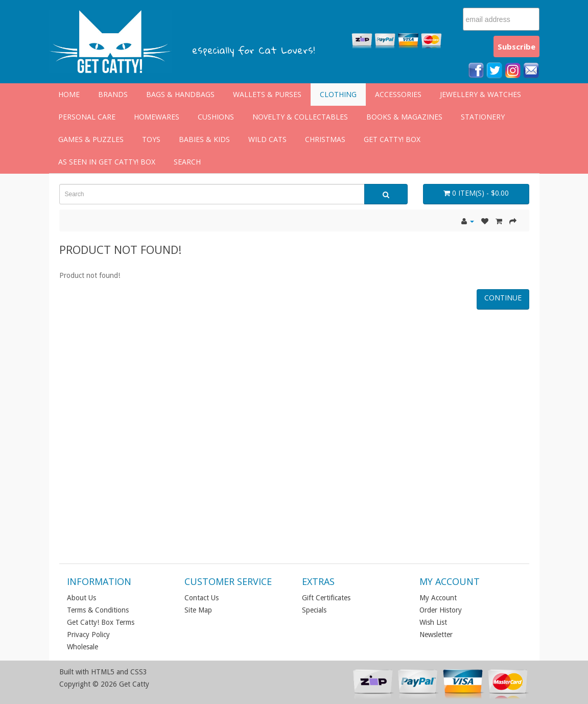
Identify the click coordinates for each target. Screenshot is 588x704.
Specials (314, 610)
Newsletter (436, 635)
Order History (441, 610)
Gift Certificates (326, 598)
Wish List (433, 622)
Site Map (198, 610)
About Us (81, 598)
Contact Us (202, 598)
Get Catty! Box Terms (101, 622)
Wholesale (83, 647)
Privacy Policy (88, 635)
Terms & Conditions (98, 610)
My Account (438, 598)
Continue (503, 298)
